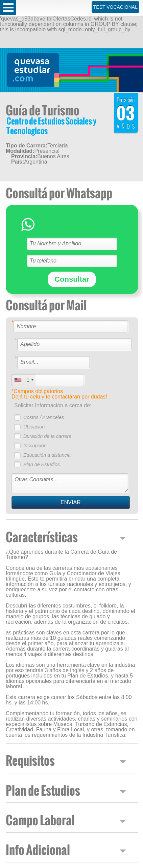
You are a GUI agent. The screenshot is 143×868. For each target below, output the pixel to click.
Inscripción (35, 446)
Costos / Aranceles (44, 417)
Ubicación (34, 427)
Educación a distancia (47, 455)
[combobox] (24, 380)
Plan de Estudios (42, 464)
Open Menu (8, 8)
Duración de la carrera (47, 436)
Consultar (72, 279)
